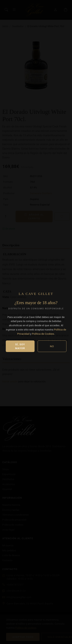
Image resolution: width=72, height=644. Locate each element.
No (52, 346)
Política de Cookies (43, 334)
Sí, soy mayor (20, 346)
